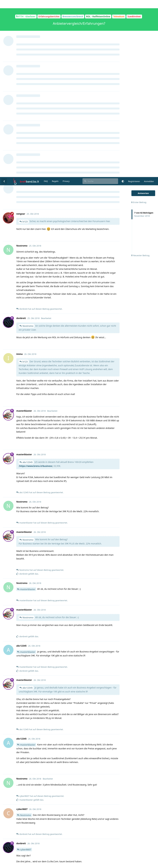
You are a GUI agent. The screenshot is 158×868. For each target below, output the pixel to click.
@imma (21, 784)
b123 (25, 44)
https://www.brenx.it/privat (31, 744)
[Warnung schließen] (87, 861)
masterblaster (28, 412)
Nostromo (28, 149)
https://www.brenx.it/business (36, 289)
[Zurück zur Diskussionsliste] (4, 4)
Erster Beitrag (139, 25)
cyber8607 (26, 672)
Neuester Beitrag (140, 79)
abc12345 (28, 285)
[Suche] (100, 4)
